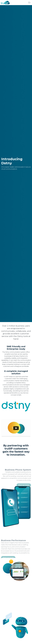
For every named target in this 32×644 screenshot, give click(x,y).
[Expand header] (29, 3)
